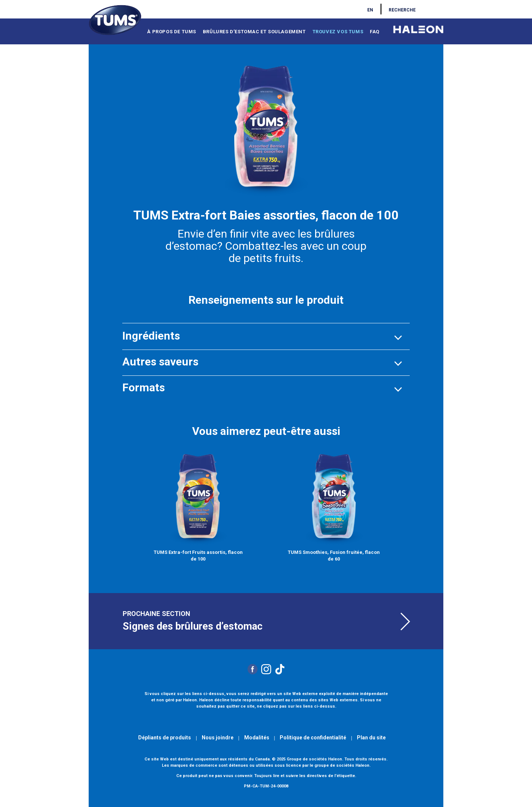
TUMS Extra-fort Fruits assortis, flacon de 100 (198, 556)
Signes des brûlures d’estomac (193, 626)
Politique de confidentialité (313, 738)
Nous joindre (218, 738)
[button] (151, 336)
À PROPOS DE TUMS (172, 32)
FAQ (375, 32)
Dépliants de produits (165, 738)
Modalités (257, 738)
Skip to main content (23, 3)
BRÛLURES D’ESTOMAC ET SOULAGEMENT (254, 32)
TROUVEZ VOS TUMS (338, 32)
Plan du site (371, 738)
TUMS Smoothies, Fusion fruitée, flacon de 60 (334, 556)
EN (370, 10)
